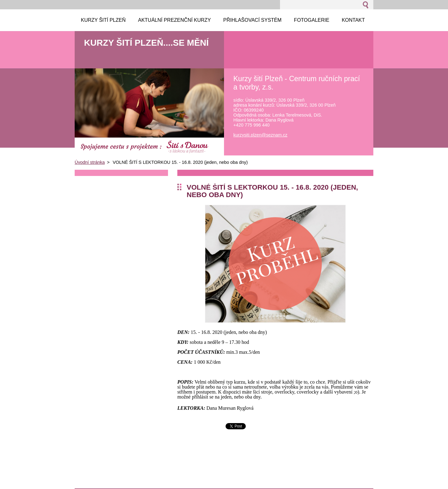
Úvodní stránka (90, 162)
